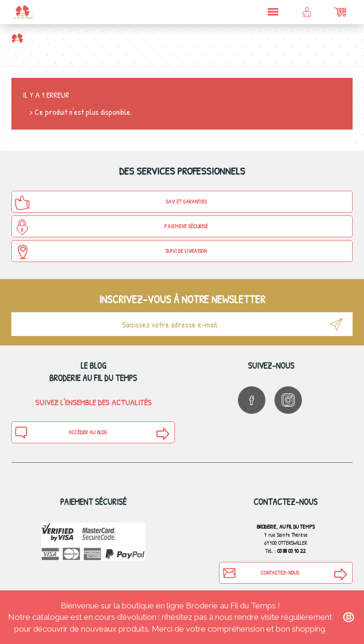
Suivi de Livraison (110, 252)
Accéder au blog (61, 432)
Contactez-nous (261, 573)
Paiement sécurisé (111, 227)
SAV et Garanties (110, 203)
